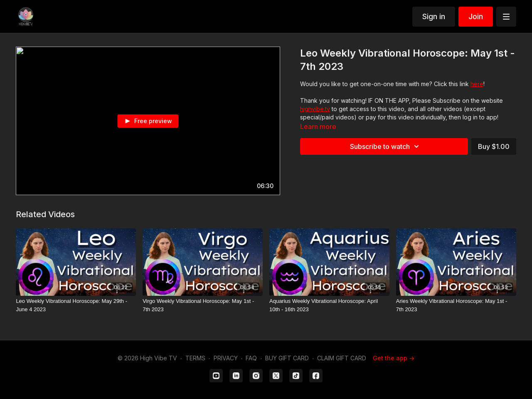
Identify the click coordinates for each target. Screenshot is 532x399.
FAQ (251, 358)
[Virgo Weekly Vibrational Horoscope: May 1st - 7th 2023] (203, 305)
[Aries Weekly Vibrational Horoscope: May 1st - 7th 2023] (456, 305)
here (477, 84)
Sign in (434, 16)
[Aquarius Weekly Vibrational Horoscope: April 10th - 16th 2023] (329, 305)
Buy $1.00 (494, 146)
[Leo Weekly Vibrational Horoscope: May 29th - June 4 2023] (76, 305)
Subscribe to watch (386, 146)
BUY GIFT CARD (287, 358)
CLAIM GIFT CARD (342, 358)
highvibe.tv (315, 109)
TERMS (195, 358)
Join (476, 16)
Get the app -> (394, 358)
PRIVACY (226, 358)
